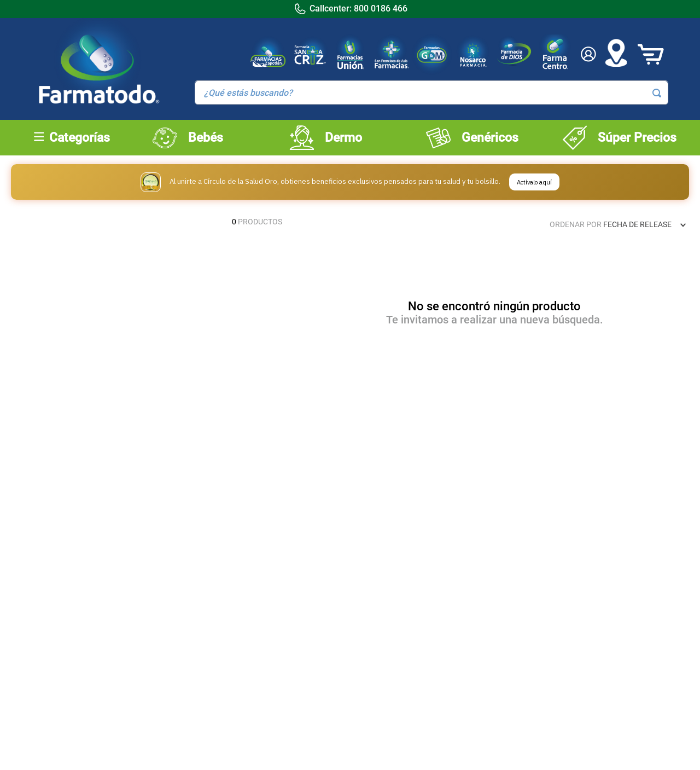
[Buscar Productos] (657, 93)
